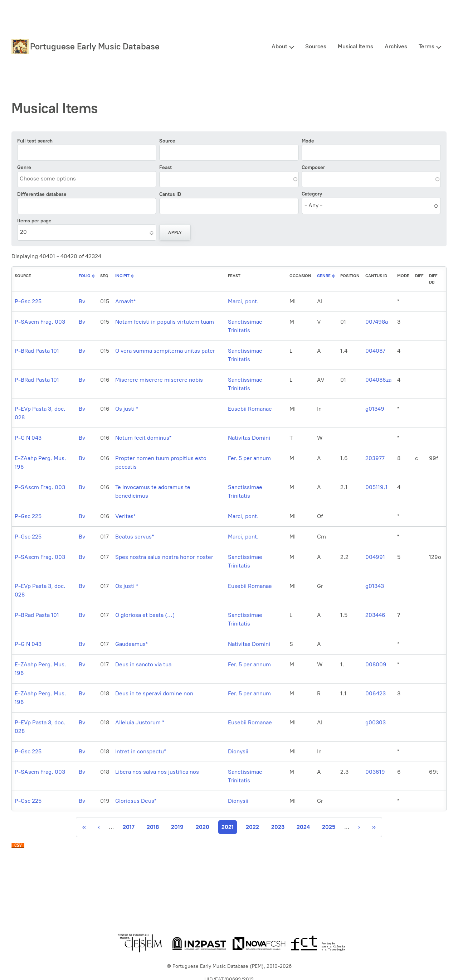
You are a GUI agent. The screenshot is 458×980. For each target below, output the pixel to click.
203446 (375, 615)
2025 (329, 827)
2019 (177, 827)
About (279, 46)
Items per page (34, 221)
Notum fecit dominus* (143, 438)
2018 (153, 827)
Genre (24, 167)
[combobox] (52, 179)
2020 (203, 827)
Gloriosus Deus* (136, 801)
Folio (85, 276)
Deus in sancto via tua (143, 664)
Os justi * (127, 409)
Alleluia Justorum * (140, 722)
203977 (375, 458)
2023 (278, 827)
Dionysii (238, 751)
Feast (165, 167)
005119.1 (376, 487)
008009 (376, 664)
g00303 (376, 722)
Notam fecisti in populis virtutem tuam (165, 322)
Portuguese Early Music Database (95, 46)
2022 (252, 827)
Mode (308, 141)
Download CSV (18, 847)
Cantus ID (170, 194)
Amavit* (125, 301)
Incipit (122, 276)
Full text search (35, 141)
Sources (316, 46)
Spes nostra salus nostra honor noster (164, 557)
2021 (229, 829)
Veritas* (125, 516)
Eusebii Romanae (250, 409)
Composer (313, 167)
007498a (377, 322)
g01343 (375, 586)
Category (312, 194)
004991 (375, 557)
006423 (376, 693)
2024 (303, 827)
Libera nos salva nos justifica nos (157, 772)
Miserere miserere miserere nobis (159, 380)
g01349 (375, 409)
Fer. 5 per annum (249, 458)
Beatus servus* (135, 537)
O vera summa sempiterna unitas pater (165, 351)
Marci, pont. (243, 301)
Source (167, 141)
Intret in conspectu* (141, 751)
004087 (375, 351)
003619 (375, 772)
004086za (378, 380)
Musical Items (355, 46)
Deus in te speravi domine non (154, 693)
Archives (396, 46)
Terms (427, 46)
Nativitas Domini (249, 438)
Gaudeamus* (131, 644)
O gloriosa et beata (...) (145, 615)
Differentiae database (42, 194)
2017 (129, 827)
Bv (82, 301)
